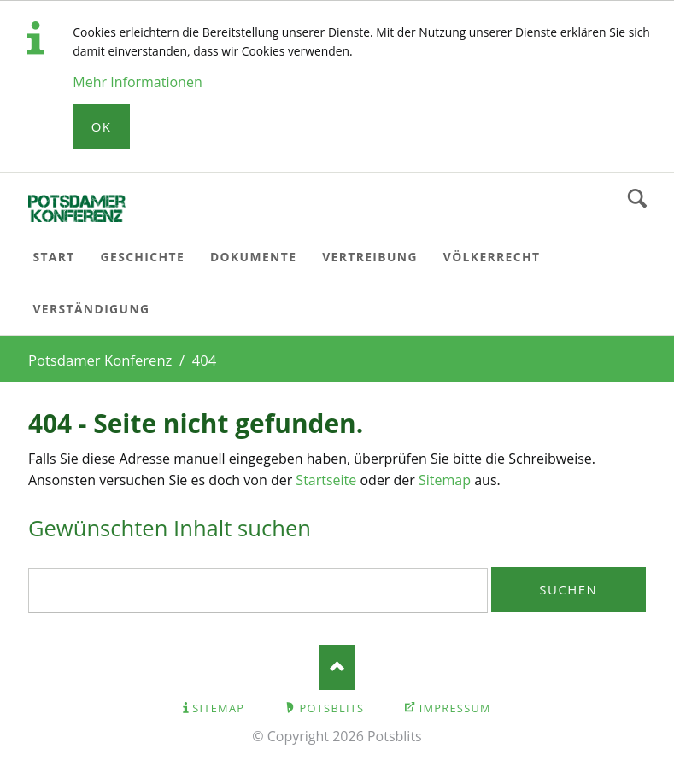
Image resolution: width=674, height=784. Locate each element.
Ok (102, 126)
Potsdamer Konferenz (100, 360)
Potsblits (332, 708)
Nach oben (337, 667)
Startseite (326, 480)
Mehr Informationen (137, 82)
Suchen (637, 199)
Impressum (455, 708)
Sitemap (445, 480)
